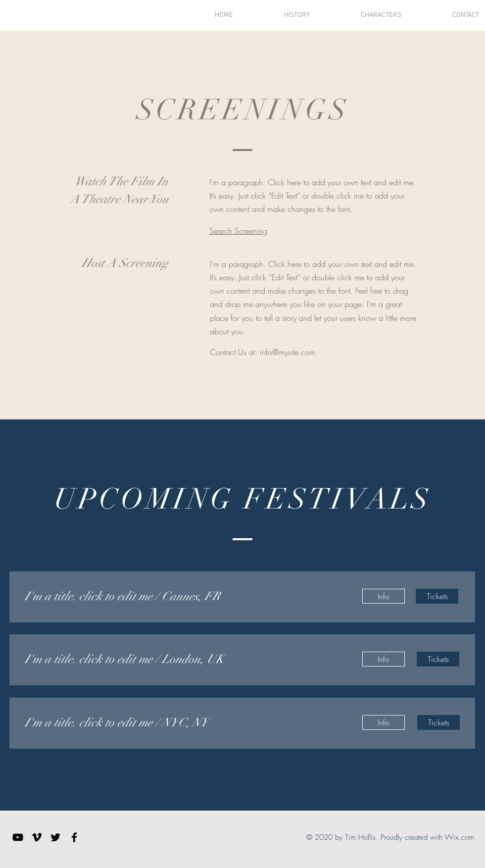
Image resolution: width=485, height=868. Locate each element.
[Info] (384, 596)
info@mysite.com (288, 352)
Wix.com (460, 837)
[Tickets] (437, 596)
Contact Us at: (235, 352)
